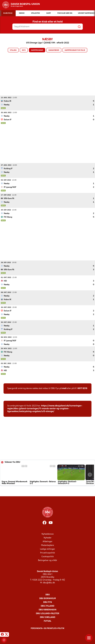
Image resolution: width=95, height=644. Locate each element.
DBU (48, 595)
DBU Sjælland (48, 617)
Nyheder (48, 538)
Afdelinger (47, 541)
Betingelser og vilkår (48, 560)
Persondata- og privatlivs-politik (48, 628)
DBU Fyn (48, 602)
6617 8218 (82, 388)
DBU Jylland (47, 606)
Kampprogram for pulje (75, 50)
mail (64, 388)
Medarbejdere (47, 545)
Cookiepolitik (48, 557)
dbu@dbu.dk (49, 583)
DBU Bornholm (48, 598)
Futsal (47, 621)
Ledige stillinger (47, 549)
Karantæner (54, 50)
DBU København (48, 610)
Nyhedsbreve (48, 534)
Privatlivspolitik (47, 553)
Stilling (13, 50)
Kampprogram (37, 50)
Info (24, 50)
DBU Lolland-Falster (48, 613)
